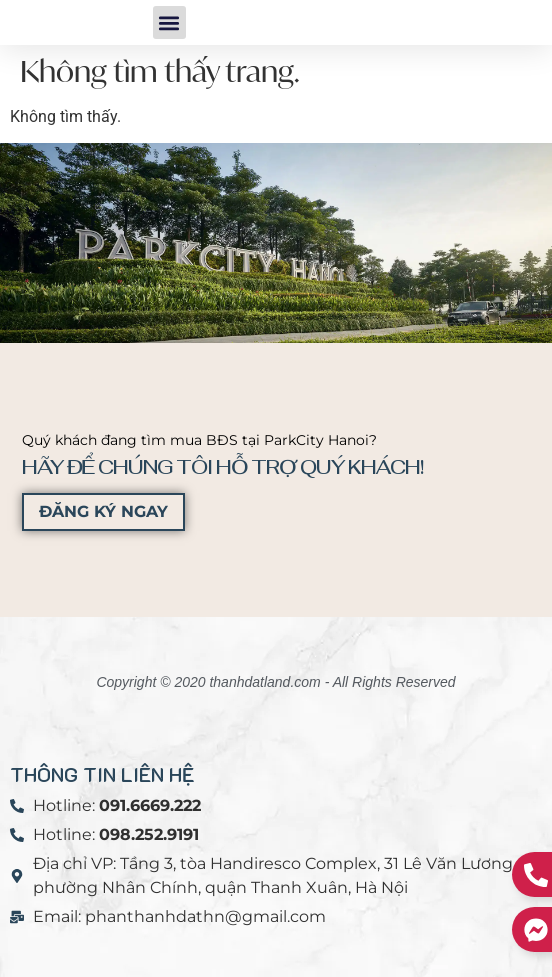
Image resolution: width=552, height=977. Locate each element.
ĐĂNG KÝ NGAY (103, 511)
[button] (169, 22)
